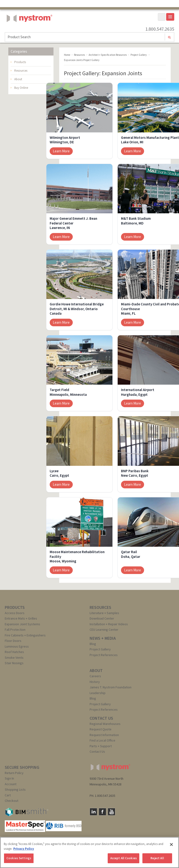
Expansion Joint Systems (22, 624)
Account (11, 784)
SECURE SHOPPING (22, 767)
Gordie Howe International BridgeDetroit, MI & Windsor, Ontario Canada (77, 309)
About (18, 79)
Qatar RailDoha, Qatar (131, 554)
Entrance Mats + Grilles (21, 618)
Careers (95, 676)
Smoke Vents (14, 658)
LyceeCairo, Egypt (59, 473)
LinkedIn (93, 812)
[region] (89, 852)
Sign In (9, 778)
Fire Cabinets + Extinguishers (25, 635)
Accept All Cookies (123, 858)
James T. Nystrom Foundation (111, 687)
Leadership (98, 693)
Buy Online (21, 88)
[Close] (171, 845)
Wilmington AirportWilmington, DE (65, 140)
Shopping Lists (15, 789)
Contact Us (97, 751)
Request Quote (101, 729)
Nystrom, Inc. (29, 30)
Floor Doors (13, 641)
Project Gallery (100, 649)
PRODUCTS (15, 607)
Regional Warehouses (105, 724)
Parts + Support (101, 746)
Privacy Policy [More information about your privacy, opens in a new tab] (24, 849)
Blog (93, 644)
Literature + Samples (104, 613)
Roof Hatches (14, 652)
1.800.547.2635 (160, 29)
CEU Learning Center (104, 630)
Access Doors (15, 613)
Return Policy (14, 773)
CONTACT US (101, 718)
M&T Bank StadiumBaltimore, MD (136, 221)
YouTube (111, 812)
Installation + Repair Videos (109, 624)
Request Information (104, 735)
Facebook (102, 812)
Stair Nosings (14, 663)
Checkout (12, 801)
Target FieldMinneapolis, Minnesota (68, 392)
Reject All (157, 858)
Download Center (102, 618)
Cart (8, 795)
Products (20, 62)
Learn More (61, 151)
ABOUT (96, 670)
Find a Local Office (102, 740)
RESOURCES (100, 607)
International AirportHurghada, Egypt (138, 392)
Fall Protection (15, 630)
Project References (104, 655)
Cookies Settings (19, 858)
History (95, 682)
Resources (21, 71)
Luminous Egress (17, 646)
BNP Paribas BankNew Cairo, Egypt (135, 473)
